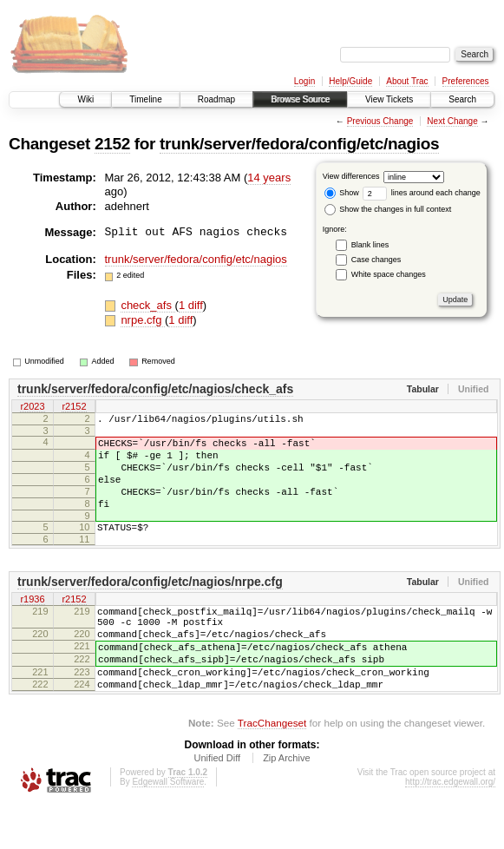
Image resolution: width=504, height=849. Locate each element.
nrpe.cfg (143, 320)
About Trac (407, 81)
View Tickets (389, 99)
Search (462, 99)
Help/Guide (350, 81)
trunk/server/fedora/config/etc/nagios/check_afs (155, 389)
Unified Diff (217, 802)
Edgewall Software (168, 826)
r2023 (32, 407)
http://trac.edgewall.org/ (450, 826)
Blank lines (370, 245)
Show (342, 193)
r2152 (74, 407)
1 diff (191, 305)
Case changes (376, 260)
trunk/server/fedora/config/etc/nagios (299, 144)
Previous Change (380, 121)
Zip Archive (286, 802)
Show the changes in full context (388, 209)
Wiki (85, 99)
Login (304, 81)
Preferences (466, 81)
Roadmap (216, 99)
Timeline (145, 99)
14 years (269, 178)
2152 (112, 144)
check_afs (147, 305)
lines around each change (422, 193)
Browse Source (300, 99)
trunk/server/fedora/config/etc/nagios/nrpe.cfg (150, 605)
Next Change (452, 121)
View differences (351, 176)
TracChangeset (272, 767)
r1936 (32, 623)
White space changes (389, 274)
